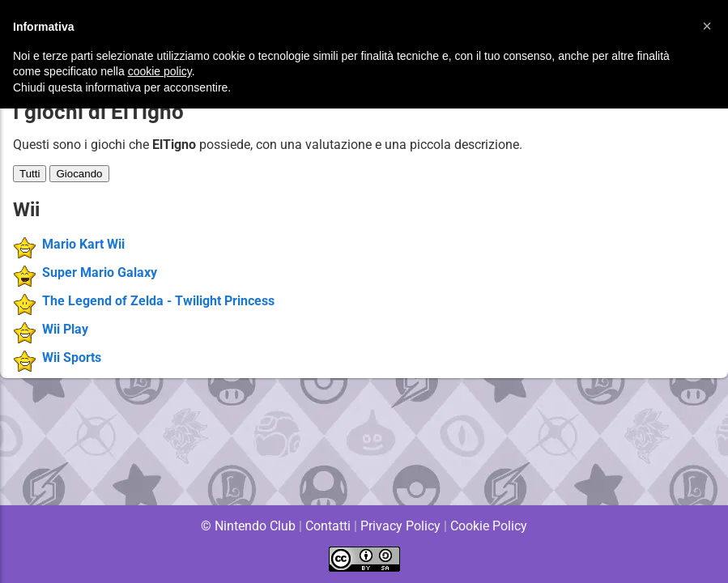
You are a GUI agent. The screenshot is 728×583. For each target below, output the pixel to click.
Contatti (328, 526)
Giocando (79, 174)
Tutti (30, 174)
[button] (707, 26)
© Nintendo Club (247, 526)
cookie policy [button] (160, 71)
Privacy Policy (400, 526)
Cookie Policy (489, 526)
